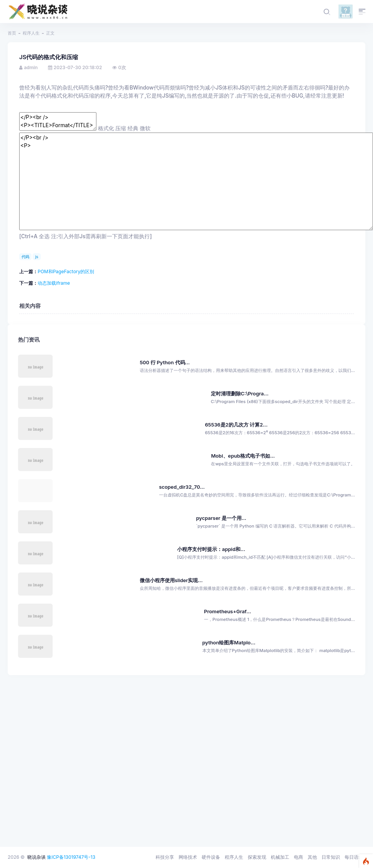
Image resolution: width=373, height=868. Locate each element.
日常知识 (331, 857)
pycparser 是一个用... (221, 518)
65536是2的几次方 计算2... (236, 425)
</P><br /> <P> (196, 181)
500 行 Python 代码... (165, 363)
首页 (12, 33)
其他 (312, 857)
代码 (25, 257)
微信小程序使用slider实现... (171, 580)
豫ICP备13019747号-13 (71, 857)
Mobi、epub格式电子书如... (243, 456)
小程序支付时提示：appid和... (211, 549)
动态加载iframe (54, 283)
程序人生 (31, 33)
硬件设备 (211, 857)
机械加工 (280, 857)
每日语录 (354, 857)
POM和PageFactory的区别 (66, 271)
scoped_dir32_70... (182, 487)
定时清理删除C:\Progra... (240, 394)
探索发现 (257, 857)
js (36, 257)
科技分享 (165, 857)
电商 (298, 857)
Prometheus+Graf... (228, 612)
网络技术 (188, 857)
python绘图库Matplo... (229, 643)
